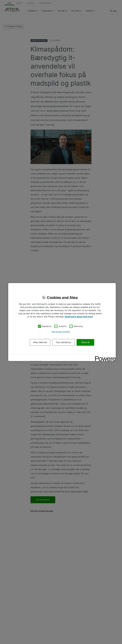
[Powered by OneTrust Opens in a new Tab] (105, 357)
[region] (62, 322)
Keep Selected (40, 342)
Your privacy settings (61, 332)
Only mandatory (63, 342)
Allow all (85, 342)
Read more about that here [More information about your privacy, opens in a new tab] (79, 317)
